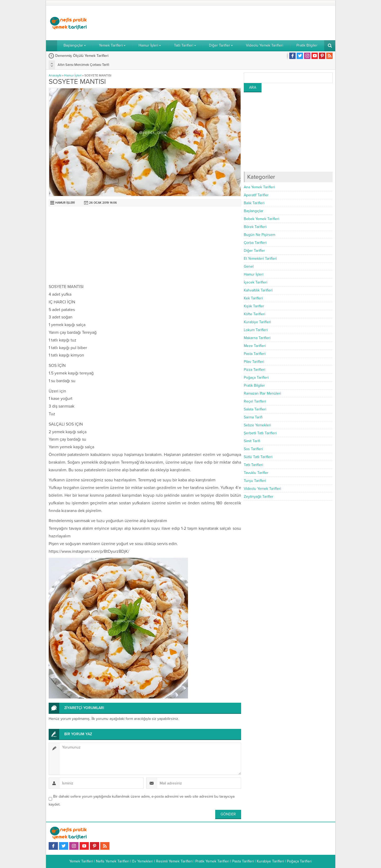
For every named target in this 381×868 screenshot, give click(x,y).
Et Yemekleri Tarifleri (260, 259)
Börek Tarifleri (255, 227)
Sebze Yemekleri (257, 425)
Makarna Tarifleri (257, 338)
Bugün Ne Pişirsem (260, 235)
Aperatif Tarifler (256, 195)
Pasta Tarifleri (255, 354)
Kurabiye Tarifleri (257, 322)
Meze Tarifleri (255, 346)
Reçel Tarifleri (255, 401)
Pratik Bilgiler (254, 385)
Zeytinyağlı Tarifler (259, 497)
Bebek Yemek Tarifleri (261, 219)
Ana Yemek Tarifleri (259, 187)
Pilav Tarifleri (254, 362)
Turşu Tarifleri (255, 481)
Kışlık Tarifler (254, 306)
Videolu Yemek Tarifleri (262, 489)
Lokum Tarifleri (256, 330)
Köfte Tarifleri (254, 314)
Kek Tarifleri (253, 298)
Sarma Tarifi (253, 417)
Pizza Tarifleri (254, 370)
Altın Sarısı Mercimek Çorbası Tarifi (83, 65)
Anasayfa (55, 75)
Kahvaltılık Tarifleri (258, 290)
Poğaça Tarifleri (256, 378)
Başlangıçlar (254, 211)
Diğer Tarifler (254, 251)
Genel (249, 266)
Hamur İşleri (73, 75)
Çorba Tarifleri (255, 243)
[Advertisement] (236, 23)
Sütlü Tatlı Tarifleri (258, 457)
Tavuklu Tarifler (256, 473)
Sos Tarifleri (253, 449)
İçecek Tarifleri (256, 282)
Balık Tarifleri (254, 203)
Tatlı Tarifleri (253, 465)
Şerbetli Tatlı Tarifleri (260, 433)
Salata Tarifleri (255, 409)
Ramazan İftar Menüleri (262, 393)
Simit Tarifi (252, 441)
